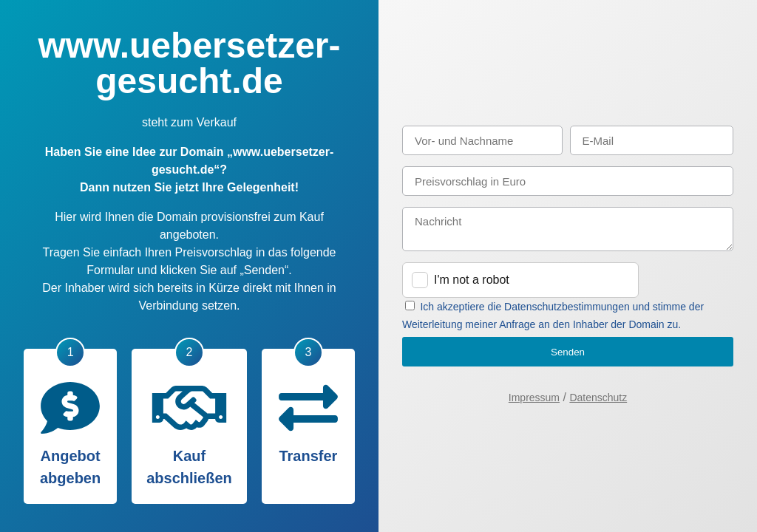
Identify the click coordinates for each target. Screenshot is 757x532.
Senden (568, 352)
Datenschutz (598, 398)
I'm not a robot (472, 280)
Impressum (534, 398)
